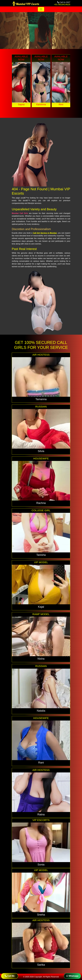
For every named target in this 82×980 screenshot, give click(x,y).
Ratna (41, 814)
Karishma (41, 104)
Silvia (41, 451)
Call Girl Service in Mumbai (45, 233)
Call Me (10, 976)
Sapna (21, 104)
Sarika (41, 965)
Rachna (41, 503)
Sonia (41, 865)
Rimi (61, 104)
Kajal (41, 607)
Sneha (41, 915)
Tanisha (41, 555)
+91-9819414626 (62, 4)
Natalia (41, 711)
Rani (41, 763)
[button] (39, 112)
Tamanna (41, 399)
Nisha (41, 659)
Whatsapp (72, 976)
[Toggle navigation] (41, 9)
